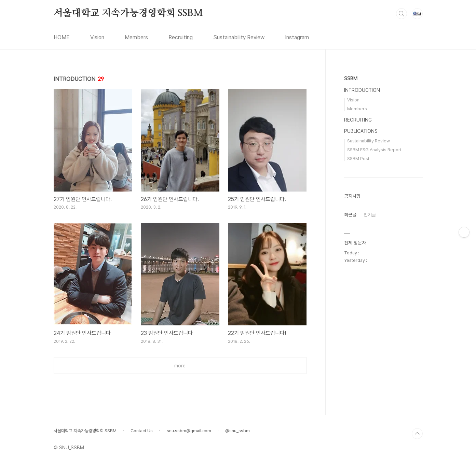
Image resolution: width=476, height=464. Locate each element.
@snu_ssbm (237, 431)
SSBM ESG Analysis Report (374, 150)
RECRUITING (358, 120)
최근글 (350, 215)
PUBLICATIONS (361, 131)
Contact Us (142, 431)
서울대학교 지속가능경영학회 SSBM (128, 13)
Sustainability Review (239, 37)
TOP (417, 434)
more (180, 366)
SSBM (351, 79)
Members (136, 37)
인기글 (370, 215)
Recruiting (181, 37)
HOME (62, 37)
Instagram (297, 37)
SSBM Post (358, 159)
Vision (97, 37)
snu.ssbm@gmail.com (189, 431)
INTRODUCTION (362, 90)
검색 (402, 14)
